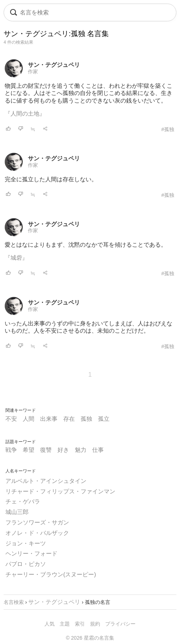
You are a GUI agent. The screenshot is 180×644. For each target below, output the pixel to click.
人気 (50, 624)
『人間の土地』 (25, 114)
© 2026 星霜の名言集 (90, 638)
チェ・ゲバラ (23, 502)
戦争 (11, 450)
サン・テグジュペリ (54, 65)
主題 (65, 624)
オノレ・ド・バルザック (37, 533)
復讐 (46, 450)
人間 (29, 419)
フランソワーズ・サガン (37, 522)
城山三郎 (17, 512)
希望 (29, 450)
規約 (95, 624)
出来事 (49, 419)
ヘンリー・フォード (31, 554)
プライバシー (120, 624)
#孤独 (168, 129)
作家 (33, 72)
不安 (11, 419)
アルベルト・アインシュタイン (46, 481)
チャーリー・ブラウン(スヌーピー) (51, 574)
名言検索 (14, 602)
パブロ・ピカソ (26, 564)
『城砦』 (16, 258)
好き (63, 450)
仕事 (98, 450)
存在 (69, 419)
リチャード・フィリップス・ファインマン (60, 491)
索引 (80, 624)
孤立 (104, 419)
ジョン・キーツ (26, 543)
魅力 (81, 450)
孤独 (86, 419)
